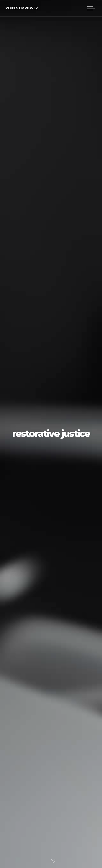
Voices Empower (22, 8)
